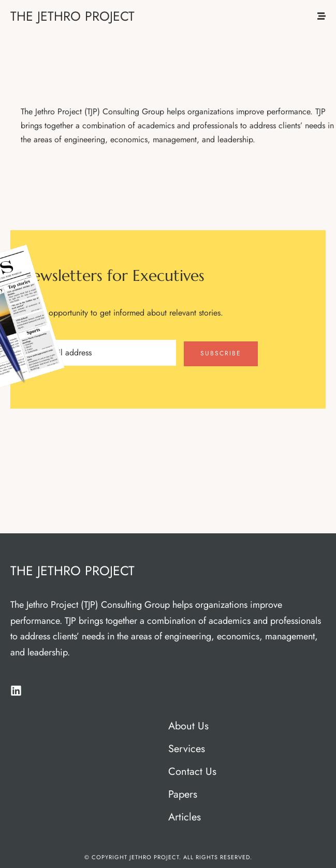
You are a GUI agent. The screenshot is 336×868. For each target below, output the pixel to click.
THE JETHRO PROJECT (72, 16)
